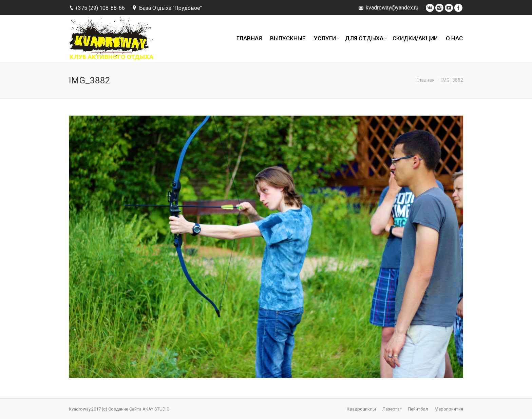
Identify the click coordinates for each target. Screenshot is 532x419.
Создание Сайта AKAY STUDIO (139, 409)
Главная (426, 80)
